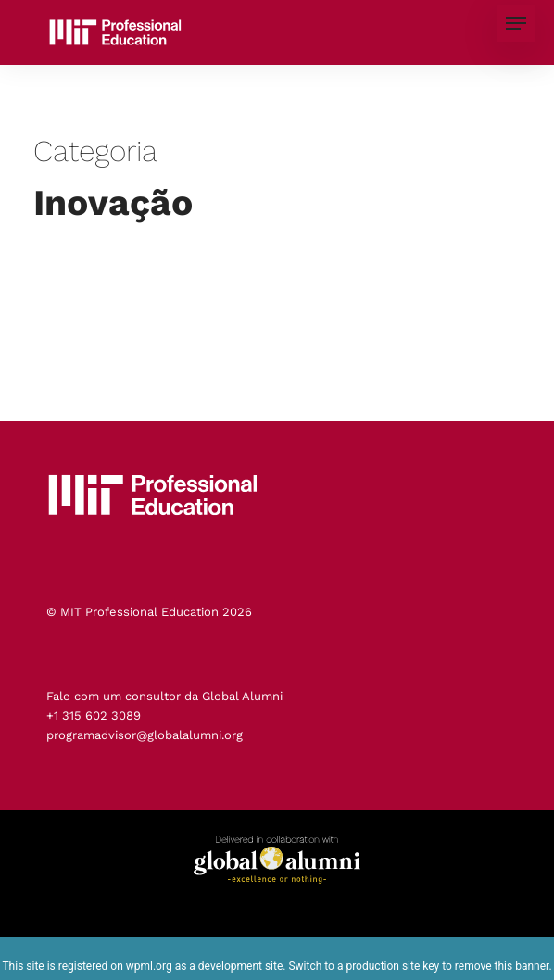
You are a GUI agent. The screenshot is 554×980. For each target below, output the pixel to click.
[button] (516, 23)
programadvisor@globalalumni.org (145, 735)
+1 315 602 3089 (94, 716)
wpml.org (149, 966)
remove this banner (502, 966)
